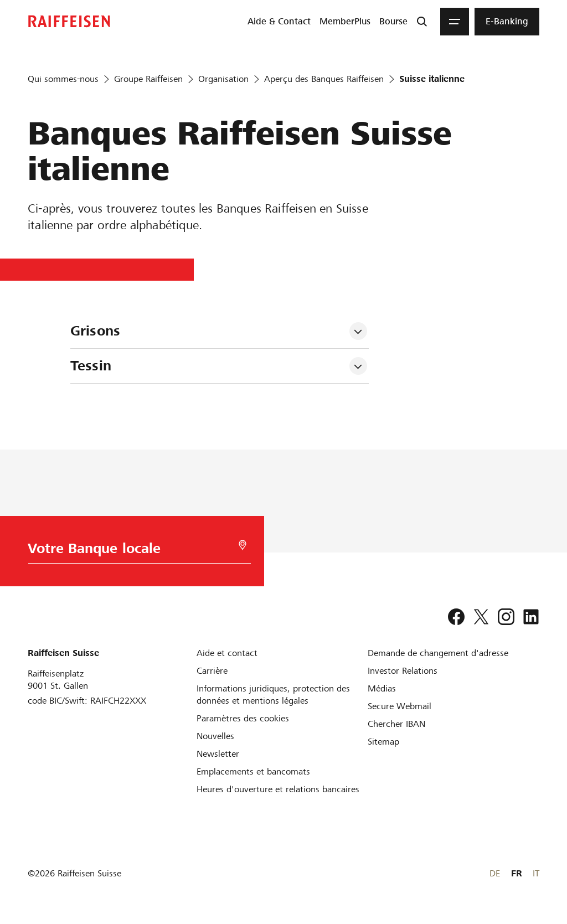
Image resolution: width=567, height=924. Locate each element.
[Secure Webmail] (400, 706)
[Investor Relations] (403, 671)
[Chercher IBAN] (396, 724)
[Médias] (382, 688)
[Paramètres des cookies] (243, 718)
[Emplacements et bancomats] (253, 771)
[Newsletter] (218, 754)
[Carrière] (212, 671)
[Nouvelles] (215, 736)
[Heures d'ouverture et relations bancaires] (278, 789)
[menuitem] (279, 22)
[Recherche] (422, 22)
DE (495, 873)
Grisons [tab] (95, 331)
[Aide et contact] (227, 653)
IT (536, 873)
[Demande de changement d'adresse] (438, 653)
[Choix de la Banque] (137, 551)
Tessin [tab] (91, 366)
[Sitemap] (383, 742)
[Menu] (455, 22)
